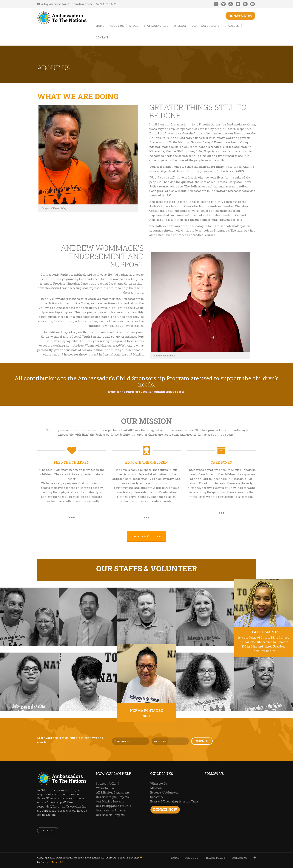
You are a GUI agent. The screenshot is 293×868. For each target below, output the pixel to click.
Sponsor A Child (108, 783)
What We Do (159, 783)
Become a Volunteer (146, 536)
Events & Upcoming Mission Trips (174, 801)
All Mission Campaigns (113, 792)
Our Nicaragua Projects (112, 797)
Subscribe (157, 797)
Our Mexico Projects (110, 801)
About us (48, 830)
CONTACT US (239, 858)
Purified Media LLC (52, 862)
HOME (175, 858)
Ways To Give (105, 788)
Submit (202, 741)
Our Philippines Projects (114, 806)
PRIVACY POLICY (215, 858)
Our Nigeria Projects (110, 815)
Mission (156, 788)
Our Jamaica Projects (111, 810)
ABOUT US (192, 858)
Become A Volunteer (164, 792)
